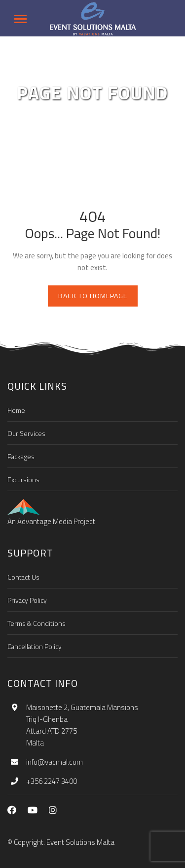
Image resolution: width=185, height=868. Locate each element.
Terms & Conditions (37, 623)
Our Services (26, 434)
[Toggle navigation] (20, 19)
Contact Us (23, 577)
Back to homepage (93, 296)
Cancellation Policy (35, 647)
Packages (21, 457)
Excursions (23, 480)
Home (16, 410)
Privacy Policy (27, 600)
